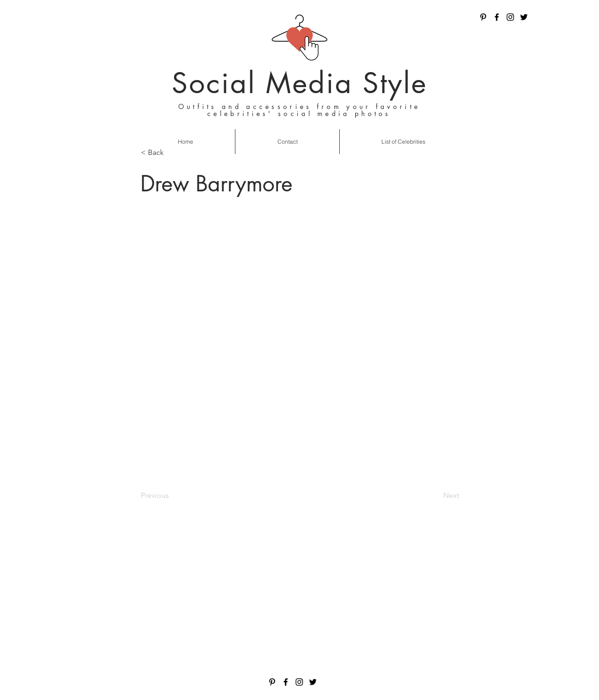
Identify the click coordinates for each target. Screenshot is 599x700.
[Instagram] (510, 17)
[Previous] (172, 496)
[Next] (436, 496)
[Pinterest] (483, 17)
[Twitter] (524, 17)
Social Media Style (299, 83)
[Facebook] (497, 17)
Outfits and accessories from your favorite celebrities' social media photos (299, 110)
